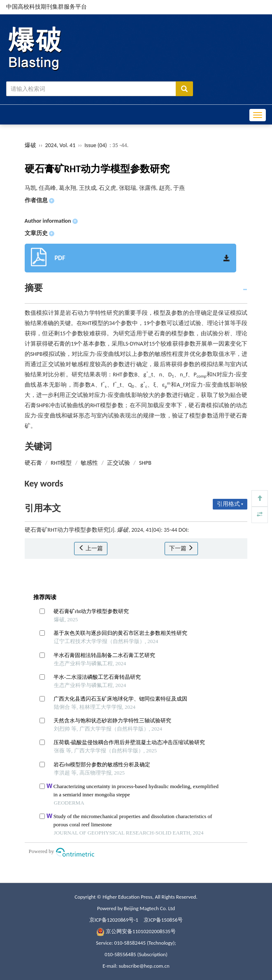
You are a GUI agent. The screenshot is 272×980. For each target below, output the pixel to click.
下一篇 (181, 548)
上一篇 (91, 548)
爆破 (30, 145)
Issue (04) (96, 145)
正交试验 (119, 463)
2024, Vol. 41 (61, 145)
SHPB (145, 463)
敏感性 (89, 463)
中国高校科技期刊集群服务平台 (46, 7)
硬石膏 (33, 463)
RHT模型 (61, 463)
